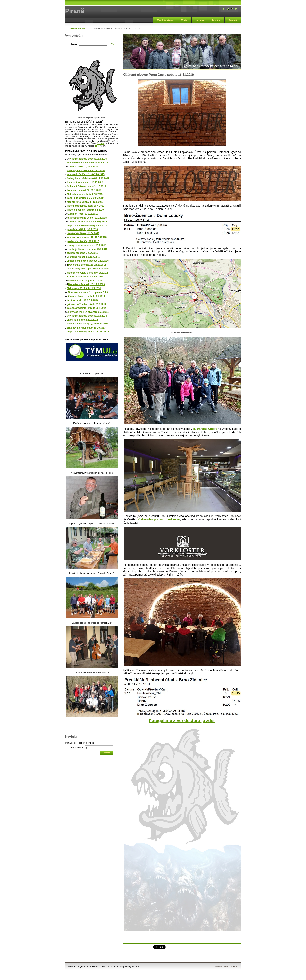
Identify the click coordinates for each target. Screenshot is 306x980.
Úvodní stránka (165, 20)
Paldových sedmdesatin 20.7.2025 (86, 171)
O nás (184, 20)
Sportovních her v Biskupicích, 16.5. (88, 292)
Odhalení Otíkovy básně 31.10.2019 (86, 186)
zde (97, 146)
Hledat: (73, 44)
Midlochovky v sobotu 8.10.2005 (85, 194)
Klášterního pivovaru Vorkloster (159, 519)
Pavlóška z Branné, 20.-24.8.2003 (87, 284)
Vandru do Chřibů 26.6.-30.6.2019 (85, 198)
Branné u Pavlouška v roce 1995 (85, 277)
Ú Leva (101, 143)
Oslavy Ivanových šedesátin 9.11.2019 (88, 178)
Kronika (216, 20)
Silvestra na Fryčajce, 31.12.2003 (86, 281)
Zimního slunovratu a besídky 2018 (88, 222)
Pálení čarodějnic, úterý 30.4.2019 (86, 206)
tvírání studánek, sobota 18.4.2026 (88, 159)
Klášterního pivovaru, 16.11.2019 (85, 182)
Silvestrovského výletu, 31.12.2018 (88, 218)
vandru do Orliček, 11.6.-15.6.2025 (86, 174)
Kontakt (233, 20)
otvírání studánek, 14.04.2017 (83, 233)
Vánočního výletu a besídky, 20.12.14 (87, 273)
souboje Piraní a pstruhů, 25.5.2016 (88, 249)
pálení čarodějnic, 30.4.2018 (82, 229)
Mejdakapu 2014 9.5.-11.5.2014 (84, 288)
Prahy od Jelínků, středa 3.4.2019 (85, 210)
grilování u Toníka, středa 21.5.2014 (87, 304)
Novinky (200, 20)
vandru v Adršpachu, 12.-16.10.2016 (87, 237)
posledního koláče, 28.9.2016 (83, 241)
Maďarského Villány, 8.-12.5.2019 (85, 202)
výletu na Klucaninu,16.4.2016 (84, 257)
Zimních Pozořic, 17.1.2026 (83, 167)
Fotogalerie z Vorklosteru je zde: (182, 721)
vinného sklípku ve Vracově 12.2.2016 (88, 261)
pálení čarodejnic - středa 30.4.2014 (87, 308)
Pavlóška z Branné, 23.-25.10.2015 (87, 265)
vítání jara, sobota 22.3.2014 (82, 320)
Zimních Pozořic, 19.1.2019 (83, 214)
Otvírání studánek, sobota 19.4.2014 (87, 316)
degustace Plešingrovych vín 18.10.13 (88, 332)
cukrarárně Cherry (205, 429)
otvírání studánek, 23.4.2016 (82, 253)
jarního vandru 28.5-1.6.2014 (83, 300)
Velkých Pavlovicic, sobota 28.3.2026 (87, 163)
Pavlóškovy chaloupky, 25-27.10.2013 (88, 324)
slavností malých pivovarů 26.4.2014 (89, 312)
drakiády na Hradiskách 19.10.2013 (86, 328)
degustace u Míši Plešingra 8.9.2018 (87, 226)
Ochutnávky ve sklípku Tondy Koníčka (88, 269)
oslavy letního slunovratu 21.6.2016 (87, 245)
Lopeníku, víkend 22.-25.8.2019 (84, 190)
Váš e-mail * (77, 748)
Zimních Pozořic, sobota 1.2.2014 (87, 296)
